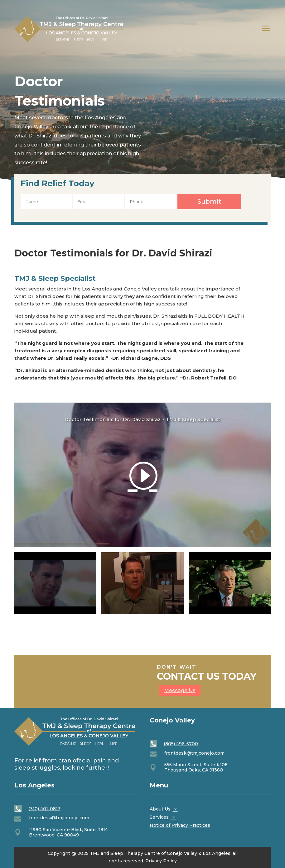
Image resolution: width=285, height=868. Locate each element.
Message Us (180, 690)
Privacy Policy (161, 861)
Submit (209, 201)
